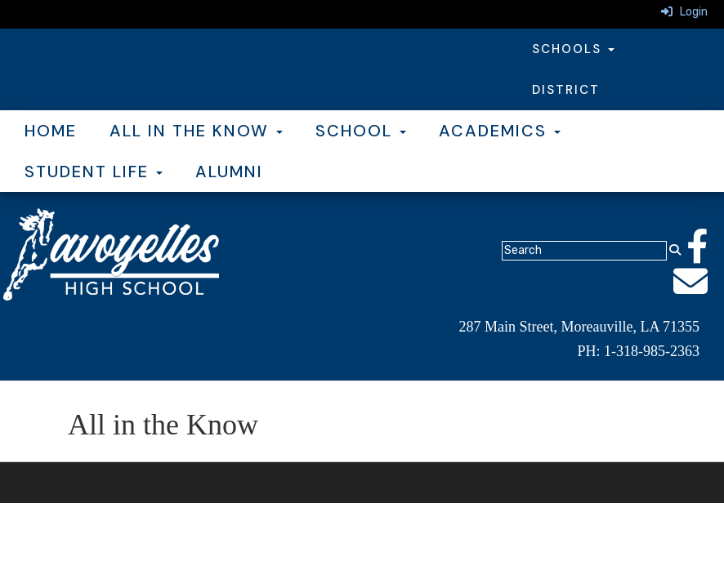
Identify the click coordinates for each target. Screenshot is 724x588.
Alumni (229, 171)
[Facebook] (705, 255)
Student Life (94, 171)
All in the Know (196, 131)
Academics (500, 131)
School (361, 131)
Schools (573, 49)
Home (51, 131)
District (566, 90)
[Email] (699, 290)
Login (684, 12)
